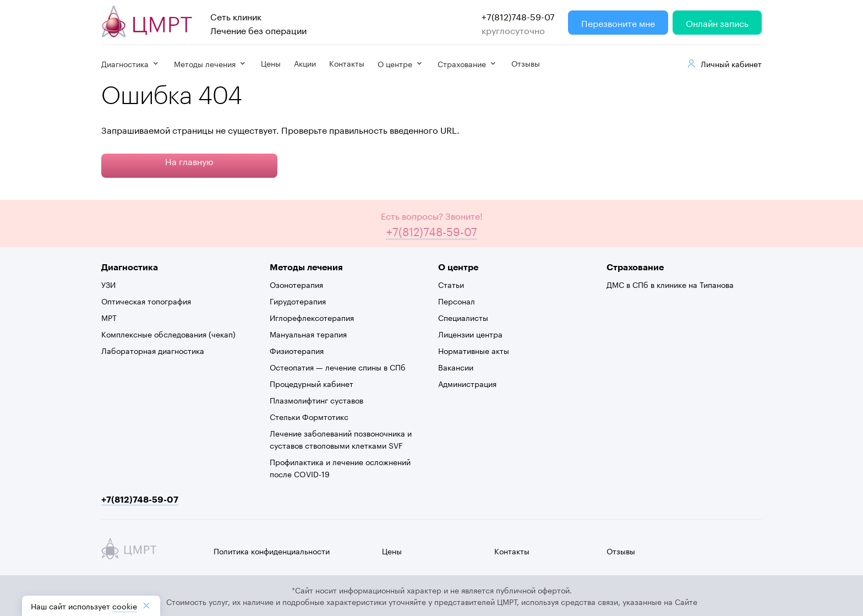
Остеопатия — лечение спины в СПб (338, 367)
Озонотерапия (296, 284)
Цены (271, 63)
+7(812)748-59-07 (518, 16)
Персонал (457, 301)
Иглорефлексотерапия (312, 317)
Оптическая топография (146, 301)
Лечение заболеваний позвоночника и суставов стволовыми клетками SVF (341, 439)
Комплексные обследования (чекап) (168, 334)
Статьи (451, 284)
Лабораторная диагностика (153, 350)
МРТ (109, 317)
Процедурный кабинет (312, 383)
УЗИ (108, 284)
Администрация (467, 383)
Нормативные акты (474, 350)
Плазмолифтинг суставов (316, 400)
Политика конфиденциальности (272, 550)
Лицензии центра (470, 334)
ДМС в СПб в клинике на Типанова (670, 284)
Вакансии (456, 367)
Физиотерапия (297, 350)
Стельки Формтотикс (309, 416)
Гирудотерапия (298, 301)
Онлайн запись (717, 22)
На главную (189, 160)
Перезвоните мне (618, 22)
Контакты (347, 63)
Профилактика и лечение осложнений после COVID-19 (340, 467)
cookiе (125, 606)
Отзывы (526, 63)
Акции (305, 63)
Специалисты (463, 317)
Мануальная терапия (308, 334)
